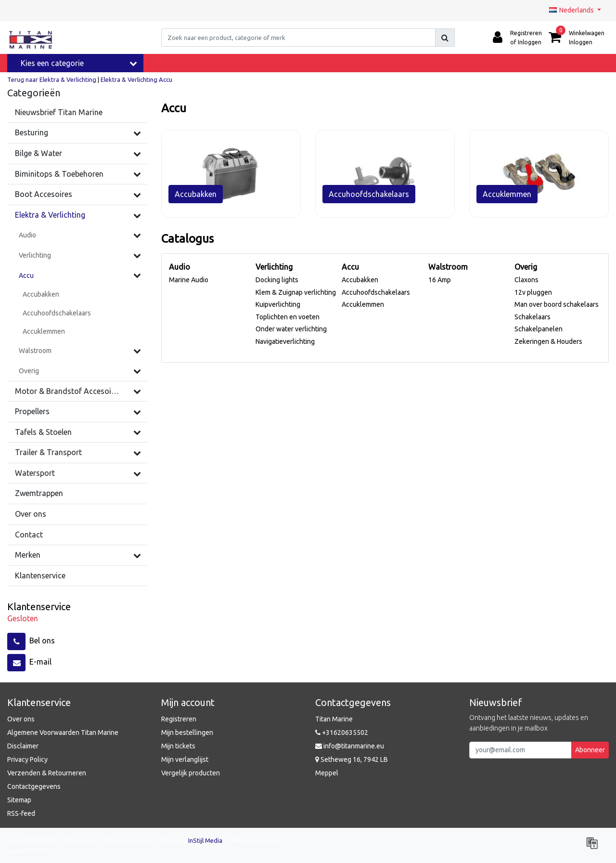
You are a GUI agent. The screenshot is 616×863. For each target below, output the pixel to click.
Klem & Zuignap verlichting (296, 292)
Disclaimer (23, 746)
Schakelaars (533, 317)
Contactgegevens (34, 786)
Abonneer (590, 750)
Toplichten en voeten (288, 317)
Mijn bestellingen (187, 732)
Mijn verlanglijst (185, 759)
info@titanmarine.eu (350, 746)
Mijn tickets (178, 746)
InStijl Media (205, 840)
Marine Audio (189, 280)
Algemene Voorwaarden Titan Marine (63, 732)
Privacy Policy (27, 759)
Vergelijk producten (191, 773)
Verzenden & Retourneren (47, 773)
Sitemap (19, 800)
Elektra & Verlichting (129, 79)
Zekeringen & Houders (548, 341)
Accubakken (360, 280)
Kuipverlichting (278, 304)
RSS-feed (21, 813)
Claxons (526, 280)
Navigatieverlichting (285, 341)
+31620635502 (342, 732)
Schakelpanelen (539, 329)
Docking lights (277, 280)
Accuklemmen (363, 304)
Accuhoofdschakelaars (376, 292)
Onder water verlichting (291, 329)
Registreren (179, 719)
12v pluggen (533, 292)
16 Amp (440, 280)
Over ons (21, 719)
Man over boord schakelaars (557, 304)
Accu (166, 79)
